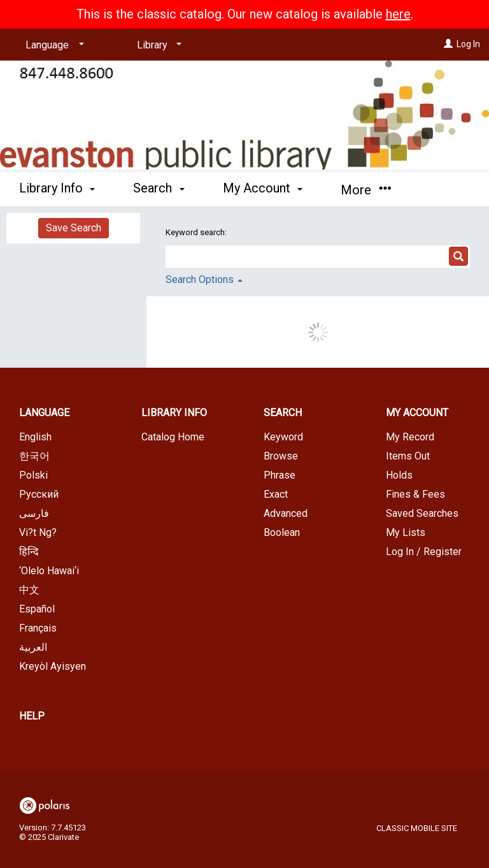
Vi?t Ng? (38, 532)
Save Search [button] (74, 228)
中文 (29, 590)
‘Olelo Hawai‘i (49, 571)
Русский (39, 494)
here (398, 14)
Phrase (280, 475)
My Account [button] (263, 188)
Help (32, 716)
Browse (281, 456)
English (35, 437)
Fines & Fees (415, 494)
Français (38, 628)
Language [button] (44, 413)
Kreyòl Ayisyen (53, 666)
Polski (33, 475)
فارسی (34, 513)
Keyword (283, 437)
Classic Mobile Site (417, 828)
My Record (410, 437)
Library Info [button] (57, 188)
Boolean (282, 532)
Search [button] (159, 188)
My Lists (406, 532)
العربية (33, 647)
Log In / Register (424, 552)
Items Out (408, 456)
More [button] (366, 190)
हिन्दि (29, 552)
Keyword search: (197, 232)
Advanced (286, 513)
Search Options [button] (204, 279)
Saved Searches (422, 513)
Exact (276, 494)
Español (37, 609)
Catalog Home (173, 437)
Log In (468, 44)
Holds (399, 475)
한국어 (34, 456)
